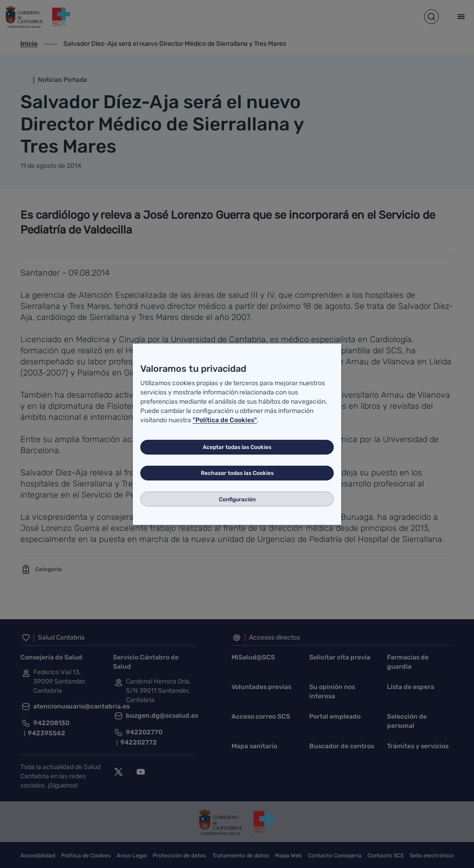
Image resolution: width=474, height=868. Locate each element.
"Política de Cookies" (225, 420)
